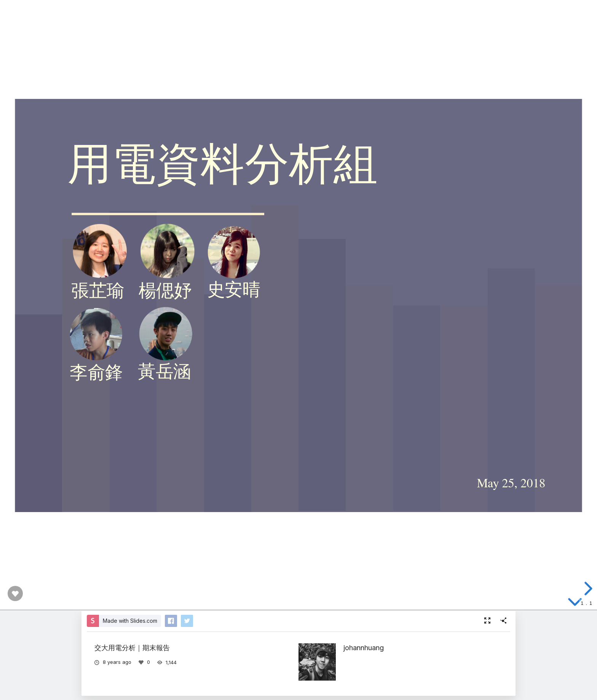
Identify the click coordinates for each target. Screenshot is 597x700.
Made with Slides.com (130, 621)
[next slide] (587, 589)
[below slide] (575, 603)
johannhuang (364, 647)
